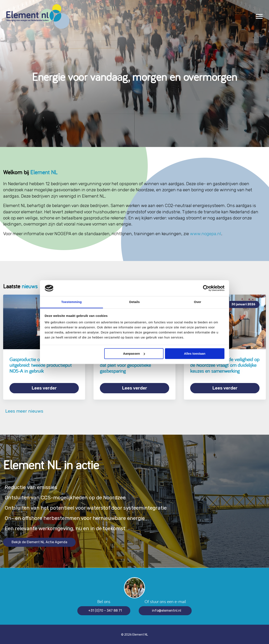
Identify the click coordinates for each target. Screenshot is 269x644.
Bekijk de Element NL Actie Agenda (39, 541)
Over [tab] (198, 302)
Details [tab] (134, 302)
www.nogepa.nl (206, 234)
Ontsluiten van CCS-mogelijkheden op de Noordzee (67, 497)
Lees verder (44, 388)
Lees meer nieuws (23, 411)
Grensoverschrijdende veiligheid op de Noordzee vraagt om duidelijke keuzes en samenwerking (225, 365)
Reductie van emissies (32, 486)
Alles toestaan (195, 353)
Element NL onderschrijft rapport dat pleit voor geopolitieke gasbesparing (132, 365)
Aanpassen (134, 353)
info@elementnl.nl (167, 610)
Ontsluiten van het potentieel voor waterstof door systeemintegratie (89, 507)
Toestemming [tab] (71, 302)
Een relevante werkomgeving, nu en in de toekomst (67, 528)
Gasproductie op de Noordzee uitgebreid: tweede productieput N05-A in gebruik (41, 365)
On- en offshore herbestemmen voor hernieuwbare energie (77, 517)
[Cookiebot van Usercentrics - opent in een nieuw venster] (206, 288)
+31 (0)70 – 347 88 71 (105, 610)
